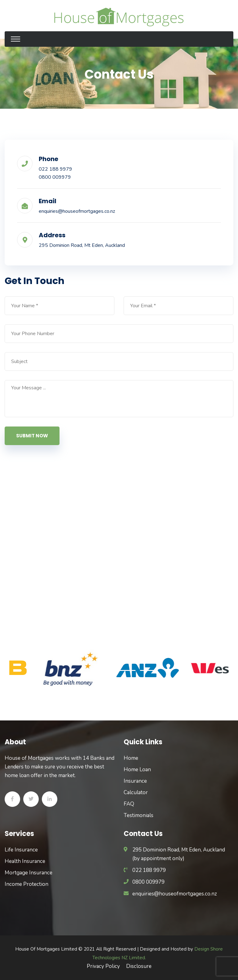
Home (131, 758)
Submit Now (32, 436)
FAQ (129, 804)
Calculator (136, 792)
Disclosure (139, 966)
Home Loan (137, 770)
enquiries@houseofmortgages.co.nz (77, 211)
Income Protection (26, 884)
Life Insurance (21, 850)
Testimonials (139, 815)
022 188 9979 (55, 169)
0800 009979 (55, 177)
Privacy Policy (103, 966)
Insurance (135, 781)
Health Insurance (25, 861)
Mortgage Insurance (29, 873)
